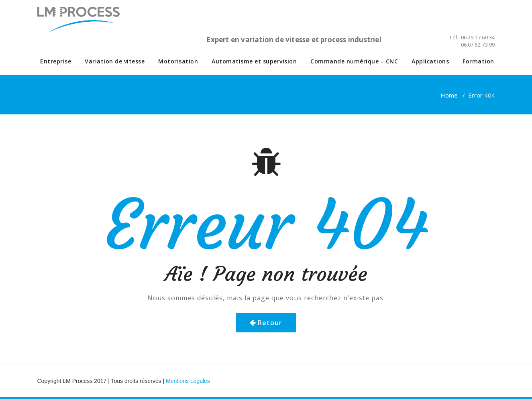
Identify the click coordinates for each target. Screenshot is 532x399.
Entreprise (56, 61)
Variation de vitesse (115, 61)
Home (449, 95)
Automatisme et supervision (254, 61)
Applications (430, 61)
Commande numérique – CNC (354, 61)
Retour (270, 323)
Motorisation (178, 61)
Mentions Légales (188, 381)
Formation (478, 61)
